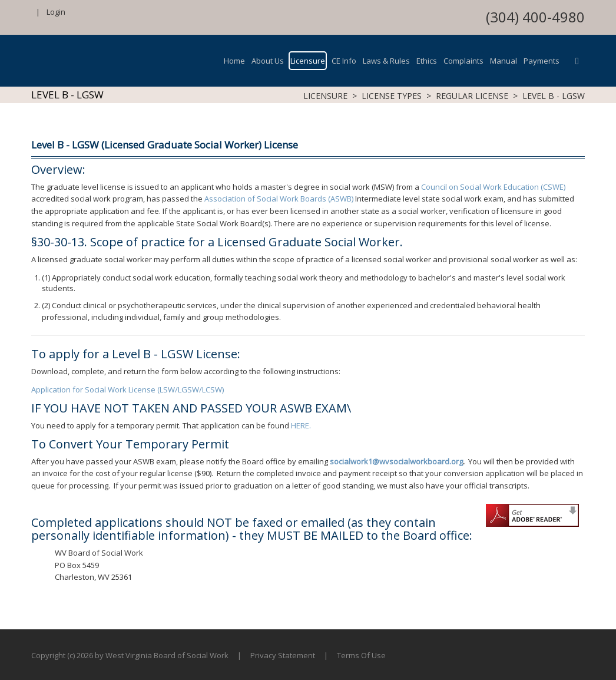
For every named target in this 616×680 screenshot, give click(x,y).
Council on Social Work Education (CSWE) (493, 187)
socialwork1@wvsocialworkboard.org (396, 461)
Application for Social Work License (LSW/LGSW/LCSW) (127, 389)
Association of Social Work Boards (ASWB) (279, 199)
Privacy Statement (283, 655)
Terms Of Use (361, 655)
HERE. (301, 425)
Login (56, 12)
